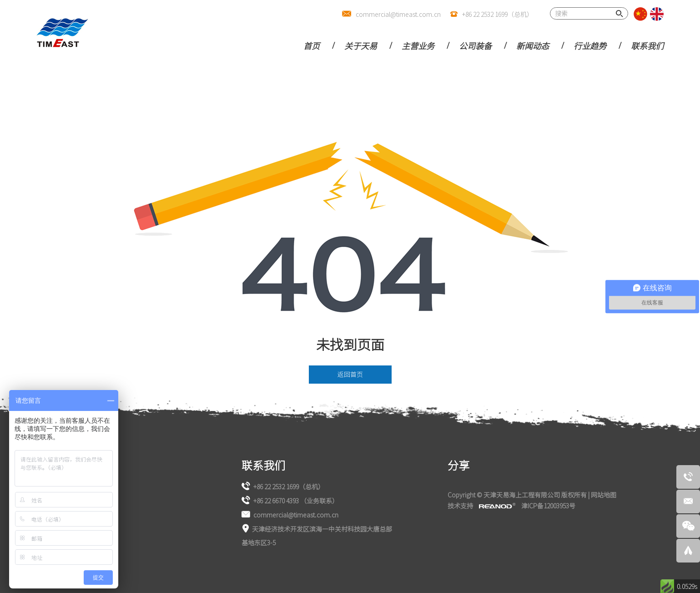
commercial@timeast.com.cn (398, 14)
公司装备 (475, 46)
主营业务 (418, 46)
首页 (312, 46)
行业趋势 (590, 46)
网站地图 (604, 495)
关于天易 (361, 46)
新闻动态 (533, 46)
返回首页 (350, 374)
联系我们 (647, 46)
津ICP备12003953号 (548, 506)
